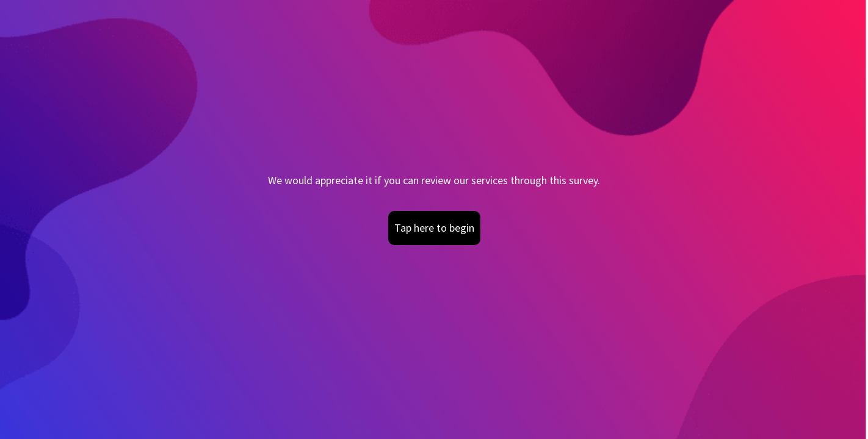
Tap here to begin (434, 228)
